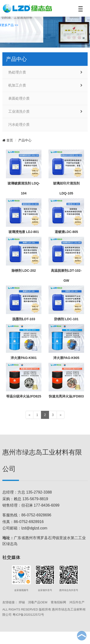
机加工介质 (17, 85)
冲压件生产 (77, 602)
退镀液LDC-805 (66, 232)
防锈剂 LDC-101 (66, 319)
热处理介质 (17, 72)
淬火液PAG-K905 (66, 358)
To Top (82, 636)
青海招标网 (58, 602)
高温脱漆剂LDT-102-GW (66, 276)
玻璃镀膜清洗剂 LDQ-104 (24, 188)
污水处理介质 (19, 125)
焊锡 (22, 602)
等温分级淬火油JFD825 (24, 396)
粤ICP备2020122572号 (28, 615)
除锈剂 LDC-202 (24, 271)
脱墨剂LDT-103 (24, 319)
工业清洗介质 (19, 111)
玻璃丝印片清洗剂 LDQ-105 (66, 188)
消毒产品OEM (38, 602)
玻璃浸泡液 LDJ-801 (24, 232)
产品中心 (25, 140)
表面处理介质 (19, 98)
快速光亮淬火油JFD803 (66, 396)
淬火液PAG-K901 (24, 358)
